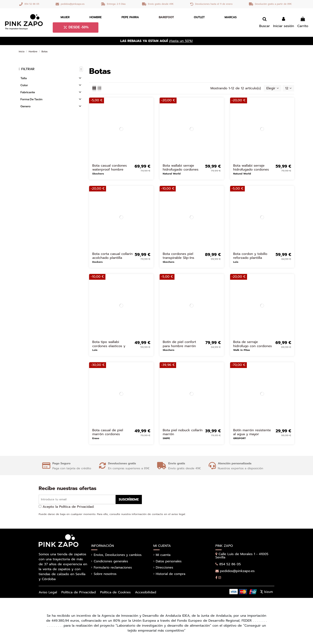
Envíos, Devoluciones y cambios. (118, 555)
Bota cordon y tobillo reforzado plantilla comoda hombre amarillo (253, 258)
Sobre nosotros (105, 574)
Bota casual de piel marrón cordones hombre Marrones (108, 434)
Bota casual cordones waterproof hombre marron (109, 170)
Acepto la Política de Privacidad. (68, 507)
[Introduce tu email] (77, 499)
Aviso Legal (48, 592)
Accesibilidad (146, 592)
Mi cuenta (163, 555)
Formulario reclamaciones (113, 568)
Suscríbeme (129, 499)
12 (288, 88)
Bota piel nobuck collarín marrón (183, 432)
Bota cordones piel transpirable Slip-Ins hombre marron (178, 258)
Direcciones (165, 568)
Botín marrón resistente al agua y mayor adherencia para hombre (253, 434)
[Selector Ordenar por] (273, 88)
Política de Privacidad (79, 592)
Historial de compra (171, 574)
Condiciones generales (111, 561)
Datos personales (169, 561)
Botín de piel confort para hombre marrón (179, 344)
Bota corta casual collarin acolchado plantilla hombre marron (112, 258)
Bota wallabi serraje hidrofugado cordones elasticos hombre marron (183, 170)
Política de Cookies (115, 592)
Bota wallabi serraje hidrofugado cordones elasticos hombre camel (252, 170)
